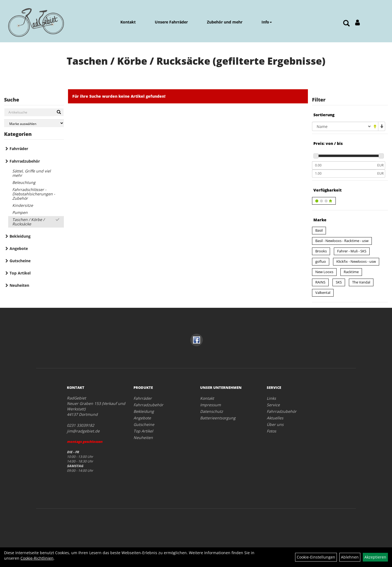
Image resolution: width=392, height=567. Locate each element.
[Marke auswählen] (34, 123)
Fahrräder (19, 149)
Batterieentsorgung (218, 418)
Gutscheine (20, 261)
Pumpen (20, 212)
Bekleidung (20, 236)
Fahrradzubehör (25, 161)
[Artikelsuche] (346, 24)
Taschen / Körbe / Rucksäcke (28, 222)
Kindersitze (23, 205)
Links (271, 398)
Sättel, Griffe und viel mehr (32, 173)
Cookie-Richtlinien (37, 558)
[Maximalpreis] (344, 174)
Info (267, 22)
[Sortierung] (342, 126)
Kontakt (128, 22)
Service (273, 405)
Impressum (210, 405)
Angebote (19, 248)
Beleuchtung (24, 182)
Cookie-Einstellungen (316, 557)
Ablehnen (350, 557)
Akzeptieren (375, 557)
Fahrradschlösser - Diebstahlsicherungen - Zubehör (34, 194)
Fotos (271, 431)
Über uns (275, 424)
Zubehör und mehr (225, 22)
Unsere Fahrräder (171, 22)
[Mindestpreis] (344, 165)
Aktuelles (275, 418)
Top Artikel (20, 273)
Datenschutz (212, 411)
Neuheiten (19, 285)
